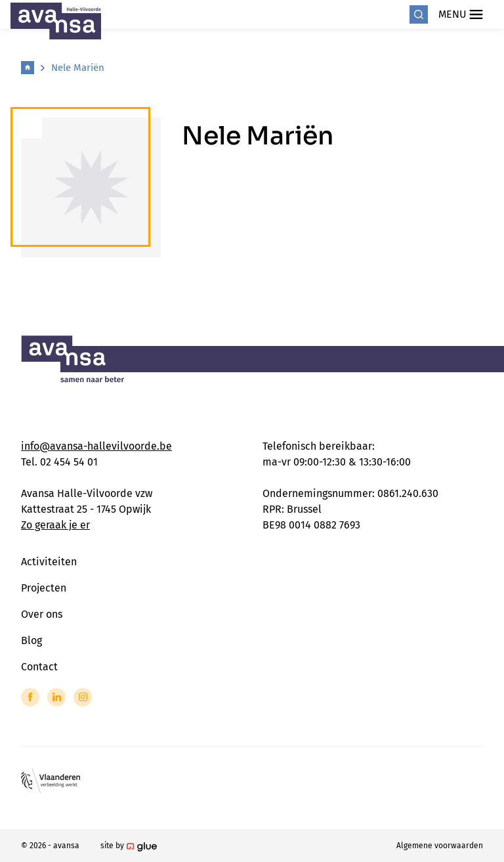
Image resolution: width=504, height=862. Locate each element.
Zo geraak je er (55, 525)
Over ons (42, 614)
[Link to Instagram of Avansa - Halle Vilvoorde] (83, 697)
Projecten (44, 588)
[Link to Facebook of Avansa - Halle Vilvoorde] (30, 697)
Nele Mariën (78, 68)
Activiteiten (49, 562)
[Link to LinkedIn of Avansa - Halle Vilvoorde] (56, 697)
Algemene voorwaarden (440, 846)
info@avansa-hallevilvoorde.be (96, 446)
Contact (39, 667)
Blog (31, 640)
